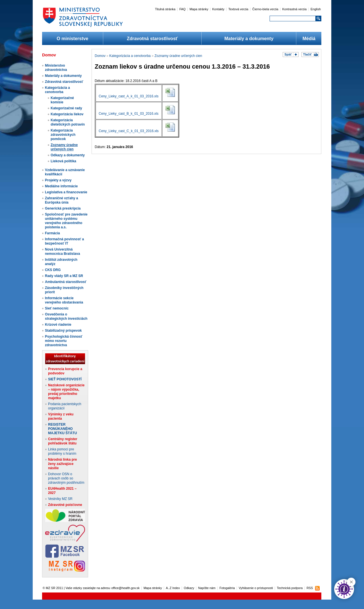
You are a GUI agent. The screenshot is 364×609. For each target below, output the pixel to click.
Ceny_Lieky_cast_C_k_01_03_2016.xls (129, 131)
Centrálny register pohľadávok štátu (63, 441)
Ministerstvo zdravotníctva (56, 68)
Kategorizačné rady (66, 108)
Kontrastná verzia (295, 9)
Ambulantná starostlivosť (66, 282)
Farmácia (52, 233)
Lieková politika (63, 161)
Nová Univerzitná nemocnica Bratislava (62, 252)
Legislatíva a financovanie (66, 192)
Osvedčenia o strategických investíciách (66, 316)
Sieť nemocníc (57, 308)
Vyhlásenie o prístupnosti (256, 588)
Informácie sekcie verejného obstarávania (64, 300)
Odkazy (189, 588)
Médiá (309, 39)
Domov (100, 56)
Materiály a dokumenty (249, 39)
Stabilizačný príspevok (63, 331)
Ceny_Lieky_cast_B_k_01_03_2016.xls (129, 114)
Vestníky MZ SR (60, 499)
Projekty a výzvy (58, 180)
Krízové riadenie (58, 325)
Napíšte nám (207, 588)
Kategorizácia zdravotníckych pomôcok (63, 135)
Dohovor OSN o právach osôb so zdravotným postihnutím (66, 478)
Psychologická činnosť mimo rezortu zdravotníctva (64, 341)
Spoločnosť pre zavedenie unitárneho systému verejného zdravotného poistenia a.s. (66, 221)
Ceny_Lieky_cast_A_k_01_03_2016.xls (129, 96)
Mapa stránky (199, 9)
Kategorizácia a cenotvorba (57, 90)
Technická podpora (290, 588)
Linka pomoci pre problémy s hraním (62, 451)
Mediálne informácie (61, 186)
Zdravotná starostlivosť (152, 39)
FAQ (183, 9)
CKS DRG (53, 270)
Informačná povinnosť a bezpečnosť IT (64, 241)
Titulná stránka (165, 9)
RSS (310, 588)
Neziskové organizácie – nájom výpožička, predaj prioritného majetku (66, 392)
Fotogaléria (227, 588)
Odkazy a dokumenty (68, 155)
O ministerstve (72, 39)
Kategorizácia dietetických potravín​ (68, 122)
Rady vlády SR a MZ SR (64, 276)
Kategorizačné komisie (62, 100)
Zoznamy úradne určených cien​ (64, 147)
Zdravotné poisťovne (65, 505)
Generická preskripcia (63, 208)
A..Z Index (173, 588)
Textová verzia (238, 9)
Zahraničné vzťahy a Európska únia (61, 200)
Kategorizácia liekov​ (67, 114)
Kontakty (218, 9)
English (316, 9)
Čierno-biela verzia (265, 9)
